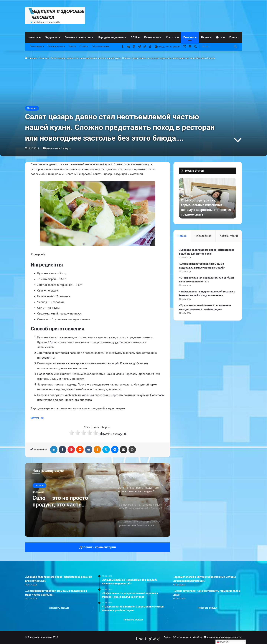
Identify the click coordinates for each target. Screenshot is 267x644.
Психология (151, 37)
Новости (33, 37)
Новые (182, 236)
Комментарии (229, 236)
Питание (189, 37)
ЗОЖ (134, 37)
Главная (31, 58)
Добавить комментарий (98, 547)
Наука (205, 37)
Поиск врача (37, 46)
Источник (37, 418)
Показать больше (59, 608)
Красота (171, 37)
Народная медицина (111, 37)
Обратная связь (100, 46)
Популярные (203, 236)
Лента (72, 46)
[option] (98, 500)
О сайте (84, 46)
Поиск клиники (56, 46)
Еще (232, 37)
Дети (219, 37)
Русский (223, 642)
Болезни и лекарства (78, 37)
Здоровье (51, 37)
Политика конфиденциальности (223, 637)
